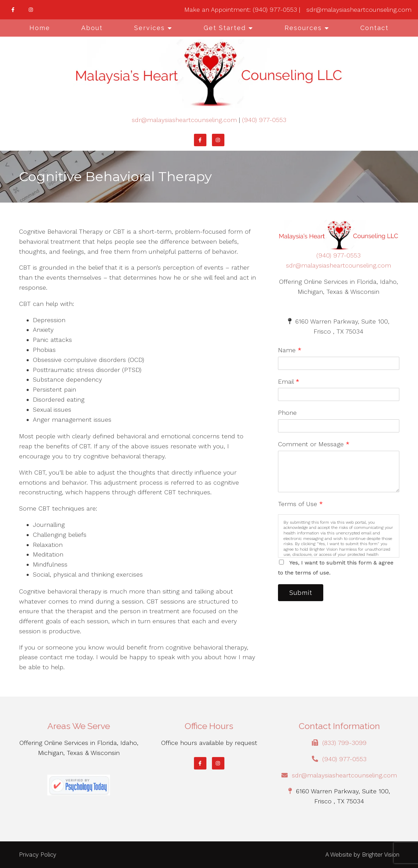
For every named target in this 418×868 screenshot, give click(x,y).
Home (40, 28)
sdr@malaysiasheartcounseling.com (184, 120)
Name (290, 350)
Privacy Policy (38, 855)
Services (150, 28)
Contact (374, 28)
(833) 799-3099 (344, 743)
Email (289, 381)
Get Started (225, 28)
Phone (287, 413)
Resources (303, 28)
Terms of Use (300, 504)
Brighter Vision (381, 855)
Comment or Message (314, 444)
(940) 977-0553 (264, 120)
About (92, 28)
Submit (302, 593)
